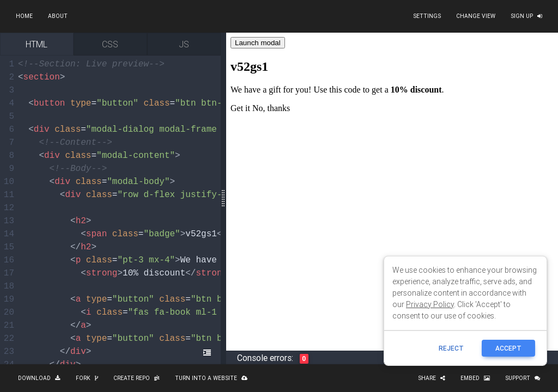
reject (451, 348)
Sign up (526, 16)
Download (39, 378)
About (58, 16)
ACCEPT (508, 348)
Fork (87, 378)
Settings (427, 16)
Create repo (137, 378)
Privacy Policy (430, 304)
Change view (476, 16)
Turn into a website (211, 378)
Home (24, 16)
